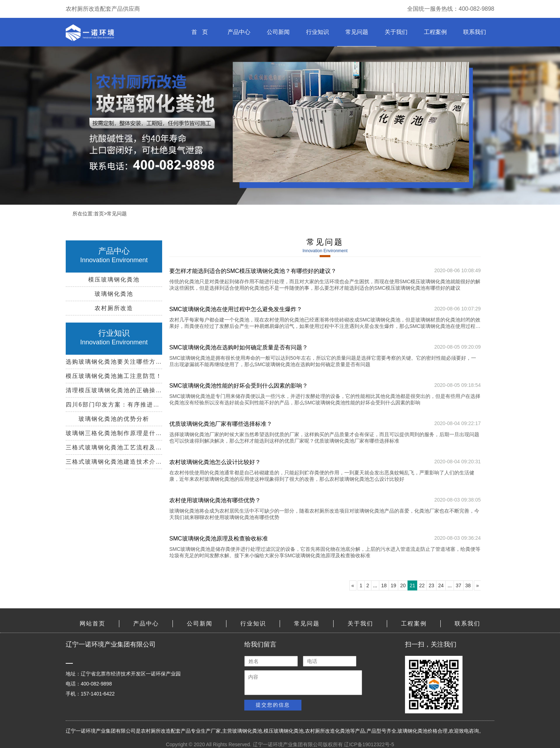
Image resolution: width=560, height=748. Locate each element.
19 (394, 585)
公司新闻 (278, 32)
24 (441, 585)
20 (403, 585)
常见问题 (357, 32)
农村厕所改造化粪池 (327, 731)
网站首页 (92, 624)
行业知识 (317, 32)
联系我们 (475, 32)
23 (431, 585)
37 (459, 585)
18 (384, 585)
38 (468, 585)
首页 (99, 214)
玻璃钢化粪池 (247, 731)
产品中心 (239, 32)
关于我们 (396, 32)
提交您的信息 (273, 705)
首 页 (199, 32)
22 (422, 585)
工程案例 (435, 32)
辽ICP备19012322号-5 (369, 744)
